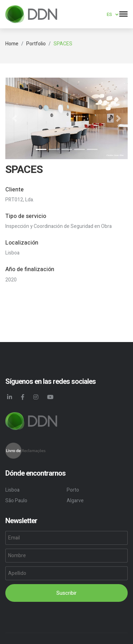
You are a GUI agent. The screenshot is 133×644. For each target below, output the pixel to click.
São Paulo (16, 501)
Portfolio (36, 44)
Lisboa (12, 490)
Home (12, 44)
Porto (73, 490)
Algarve (75, 501)
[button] (15, 118)
